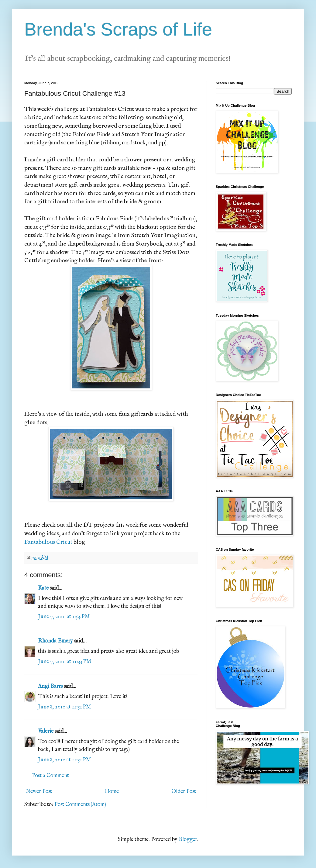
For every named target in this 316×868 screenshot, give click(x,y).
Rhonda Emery (55, 641)
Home (112, 792)
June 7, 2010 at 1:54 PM (64, 617)
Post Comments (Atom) (80, 805)
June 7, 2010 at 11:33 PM (65, 662)
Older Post (184, 792)
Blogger (188, 840)
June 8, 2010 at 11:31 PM (65, 707)
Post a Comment (50, 776)
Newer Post (39, 792)
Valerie (46, 731)
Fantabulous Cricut (48, 542)
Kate (43, 588)
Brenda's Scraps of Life (118, 29)
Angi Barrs (50, 686)
